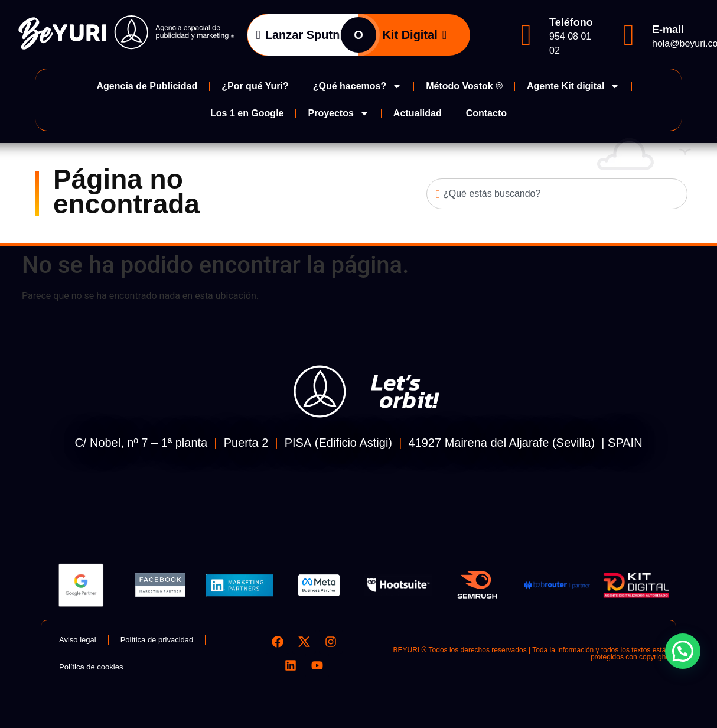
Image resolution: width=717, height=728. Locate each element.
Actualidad (418, 113)
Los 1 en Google (247, 113)
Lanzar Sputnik (303, 35)
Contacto (486, 113)
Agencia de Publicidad (147, 86)
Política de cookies (91, 667)
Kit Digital (414, 35)
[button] (683, 651)
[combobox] (557, 194)
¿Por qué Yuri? (255, 86)
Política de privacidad (157, 640)
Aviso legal (78, 640)
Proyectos (338, 113)
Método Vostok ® (464, 86)
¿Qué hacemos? (357, 86)
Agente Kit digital (573, 86)
